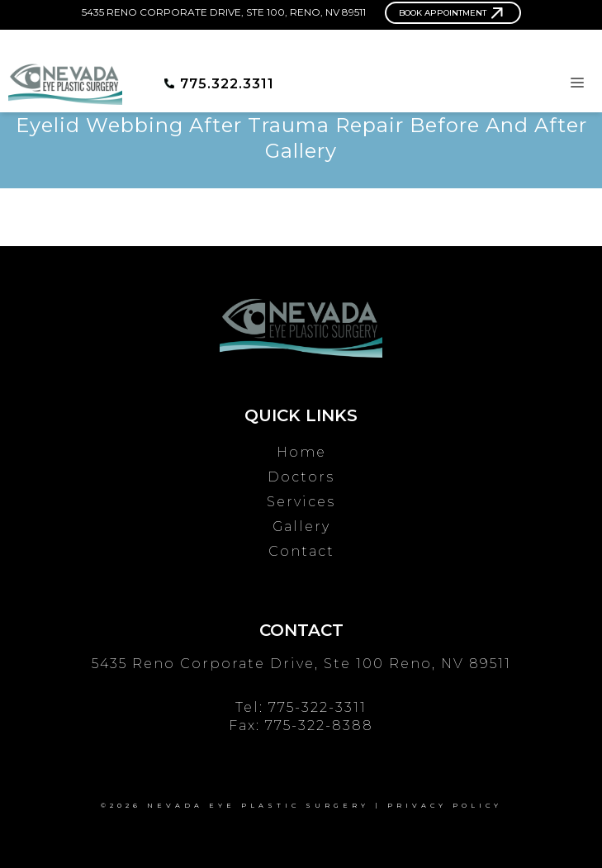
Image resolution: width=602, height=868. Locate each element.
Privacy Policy (445, 805)
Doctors (301, 477)
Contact (301, 551)
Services (301, 502)
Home (301, 452)
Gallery (301, 526)
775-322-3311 (318, 707)
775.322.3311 (227, 84)
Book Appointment (443, 13)
